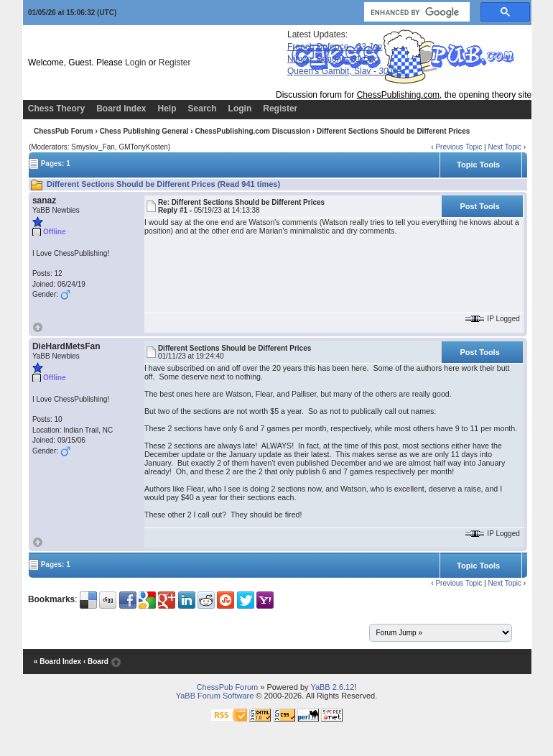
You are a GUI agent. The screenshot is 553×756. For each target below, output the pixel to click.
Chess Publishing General (144, 131)
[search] (415, 12)
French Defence (335, 47)
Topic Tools (478, 165)
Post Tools (479, 206)
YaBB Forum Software (215, 696)
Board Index (121, 109)
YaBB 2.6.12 (332, 687)
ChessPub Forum (64, 131)
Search (203, 109)
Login (135, 63)
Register (175, 63)
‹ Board (96, 661)
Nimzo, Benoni (333, 59)
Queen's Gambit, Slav (347, 71)
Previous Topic (459, 147)
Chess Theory (56, 109)
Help (167, 109)
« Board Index (57, 661)
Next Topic (505, 147)
